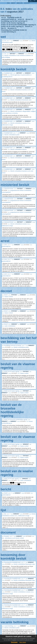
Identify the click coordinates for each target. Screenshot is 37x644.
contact (27, 3)
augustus (12, 12)
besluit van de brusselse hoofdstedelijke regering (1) (19, 25)
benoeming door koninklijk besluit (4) (14, 30)
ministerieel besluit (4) (9, 19)
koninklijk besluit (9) (14, 17)
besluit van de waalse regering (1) (12, 26)
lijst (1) (4, 28)
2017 (21, 12)
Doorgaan (14, 642)
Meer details (23, 642)
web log (20, 3)
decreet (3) (29, 19)
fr (34, 1)
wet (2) (4, 17)
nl (31, 1)
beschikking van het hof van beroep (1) (14, 21)
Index (9, 9)
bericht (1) (29, 26)
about (13, 3)
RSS (8, 3)
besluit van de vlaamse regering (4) (13, 23)
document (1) (12, 28)
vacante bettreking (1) (9, 32)
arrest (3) (21, 19)
